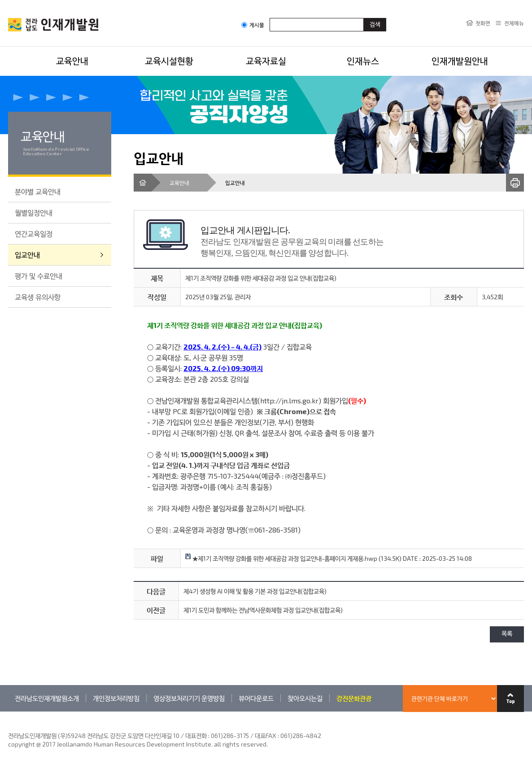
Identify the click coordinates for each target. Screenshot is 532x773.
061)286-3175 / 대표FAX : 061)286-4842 (266, 736)
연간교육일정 (34, 234)
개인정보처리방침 (116, 698)
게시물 (253, 25)
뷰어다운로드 (256, 698)
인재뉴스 (363, 61)
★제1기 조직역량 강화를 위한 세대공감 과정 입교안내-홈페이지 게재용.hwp (281, 558)
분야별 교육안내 (38, 191)
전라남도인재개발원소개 (47, 698)
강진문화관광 (354, 698)
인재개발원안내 (460, 61)
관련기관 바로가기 (8, 711)
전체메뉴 (514, 23)
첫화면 (483, 23)
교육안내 (72, 61)
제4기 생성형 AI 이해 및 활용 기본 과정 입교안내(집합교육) (255, 591)
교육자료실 (266, 61)
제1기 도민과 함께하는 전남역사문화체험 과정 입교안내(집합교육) (263, 610)
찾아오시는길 (305, 698)
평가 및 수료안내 (39, 276)
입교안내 (27, 255)
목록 (507, 634)
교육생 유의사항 (38, 297)
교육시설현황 (169, 61)
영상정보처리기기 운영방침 (189, 698)
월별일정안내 (34, 212)
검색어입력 (270, 18)
